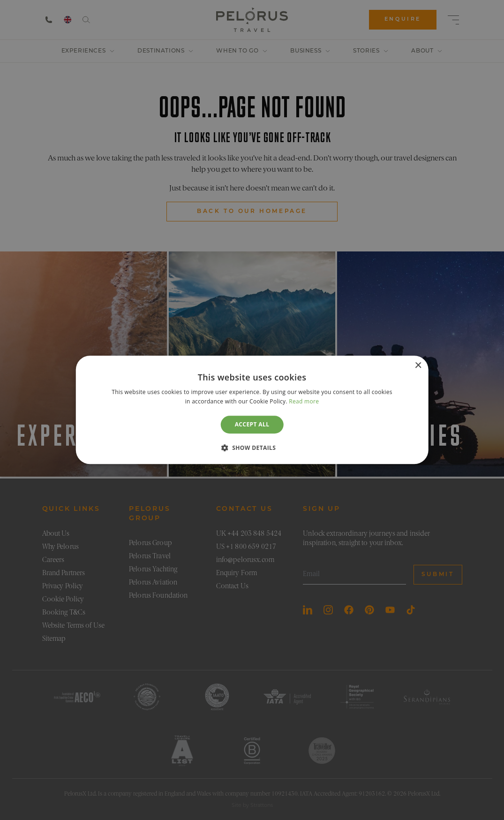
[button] (252, 448)
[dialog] (252, 410)
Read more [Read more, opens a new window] (304, 402)
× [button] (418, 366)
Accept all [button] (252, 424)
